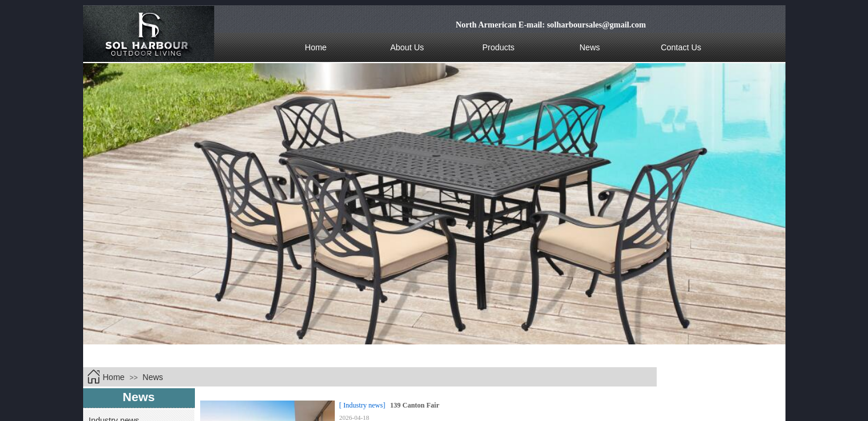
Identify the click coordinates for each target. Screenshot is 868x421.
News (153, 377)
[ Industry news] (363, 405)
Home (114, 377)
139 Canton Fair (415, 405)
